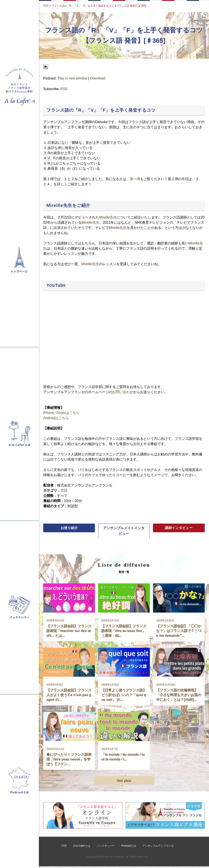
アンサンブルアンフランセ (158, 848)
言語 (64, 490)
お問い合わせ (123, 392)
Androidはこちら (56, 418)
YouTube (56, 285)
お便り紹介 (69, 528)
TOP (46, 6)
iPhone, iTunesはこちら (62, 413)
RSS (64, 89)
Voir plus (124, 782)
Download (98, 78)
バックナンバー (106, 848)
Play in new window (73, 78)
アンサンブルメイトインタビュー (124, 531)
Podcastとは (128, 848)
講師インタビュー (179, 528)
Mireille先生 (108, 217)
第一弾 (135, 179)
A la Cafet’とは (82, 848)
